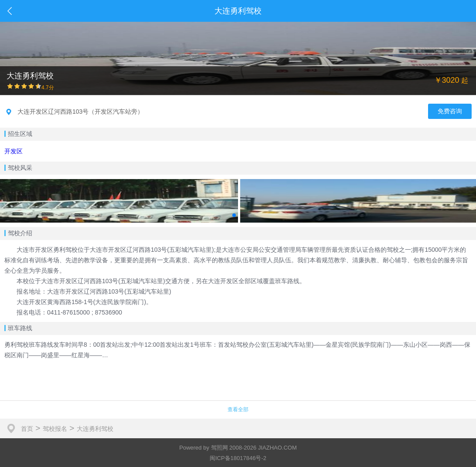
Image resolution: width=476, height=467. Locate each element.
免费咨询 (450, 111)
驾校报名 (55, 429)
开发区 (14, 151)
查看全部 (238, 409)
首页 (27, 429)
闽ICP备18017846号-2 (238, 458)
